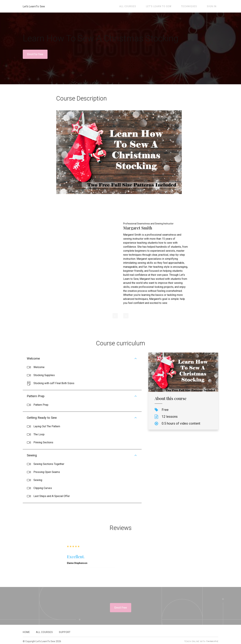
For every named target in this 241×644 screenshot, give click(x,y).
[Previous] (115, 316)
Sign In (213, 6)
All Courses (141, 6)
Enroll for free (35, 54)
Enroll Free (121, 608)
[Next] (126, 316)
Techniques (195, 6)
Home (26, 630)
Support (65, 630)
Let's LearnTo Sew (35, 6)
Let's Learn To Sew (168, 6)
